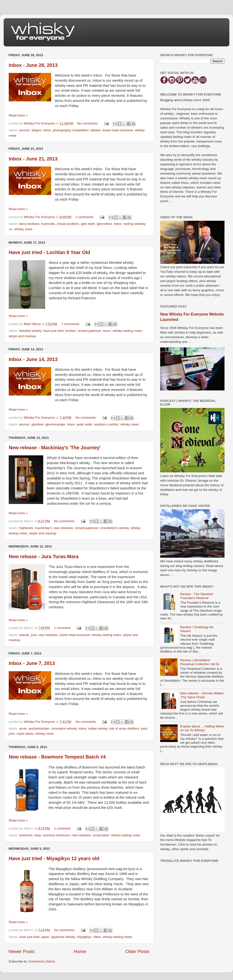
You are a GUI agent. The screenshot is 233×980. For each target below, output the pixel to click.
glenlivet (38, 424)
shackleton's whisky (114, 528)
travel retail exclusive (118, 130)
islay (38, 835)
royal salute (25, 734)
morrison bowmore (56, 835)
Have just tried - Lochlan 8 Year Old (49, 252)
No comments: (88, 123)
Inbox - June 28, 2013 (33, 65)
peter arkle (84, 424)
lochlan (71, 331)
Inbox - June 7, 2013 (32, 663)
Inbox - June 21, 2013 (33, 159)
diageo (37, 130)
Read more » (18, 115)
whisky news (23, 229)
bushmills (48, 224)
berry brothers (29, 224)
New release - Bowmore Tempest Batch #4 (57, 757)
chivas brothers (68, 224)
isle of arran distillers (124, 728)
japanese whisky (63, 937)
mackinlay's (43, 528)
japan (45, 937)
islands (24, 635)
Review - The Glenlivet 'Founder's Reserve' (197, 596)
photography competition (71, 130)
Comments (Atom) (42, 961)
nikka (97, 937)
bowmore (26, 835)
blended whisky (30, 331)
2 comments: (85, 217)
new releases (63, 528)
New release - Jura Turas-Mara (44, 556)
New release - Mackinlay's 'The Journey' (55, 448)
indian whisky (98, 728)
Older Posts (137, 951)
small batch (101, 835)
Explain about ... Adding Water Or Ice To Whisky (202, 728)
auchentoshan (39, 728)
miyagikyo (84, 937)
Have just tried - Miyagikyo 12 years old (54, 858)
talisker (96, 130)
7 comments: (71, 324)
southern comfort (106, 424)
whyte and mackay (22, 336)
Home (80, 951)
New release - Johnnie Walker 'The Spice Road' (202, 695)
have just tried (53, 331)
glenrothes (104, 224)
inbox (47, 130)
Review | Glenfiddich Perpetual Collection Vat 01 (200, 662)
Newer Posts (21, 951)
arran (23, 728)
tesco (107, 331)
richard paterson (89, 331)
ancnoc (25, 130)
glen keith (88, 224)
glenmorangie (55, 424)
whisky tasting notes (127, 331)
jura (34, 635)
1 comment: (63, 628)
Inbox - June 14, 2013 (33, 359)
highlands (26, 528)
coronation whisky (64, 728)
